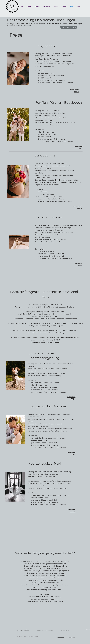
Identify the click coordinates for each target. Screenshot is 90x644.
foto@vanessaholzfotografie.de (45, 630)
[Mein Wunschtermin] (69, 27)
